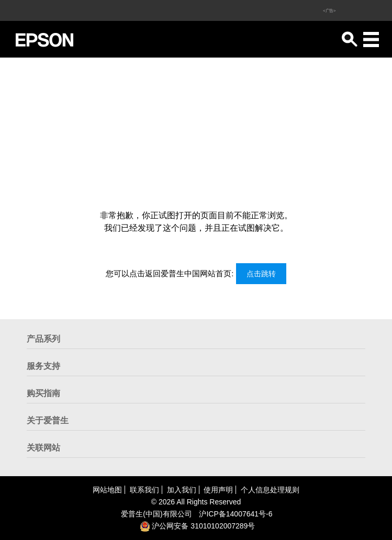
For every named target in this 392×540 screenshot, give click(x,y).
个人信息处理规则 (270, 490)
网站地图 (107, 490)
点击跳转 (261, 274)
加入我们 (182, 490)
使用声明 (218, 490)
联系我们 (144, 490)
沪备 (236, 514)
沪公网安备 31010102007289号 (198, 526)
